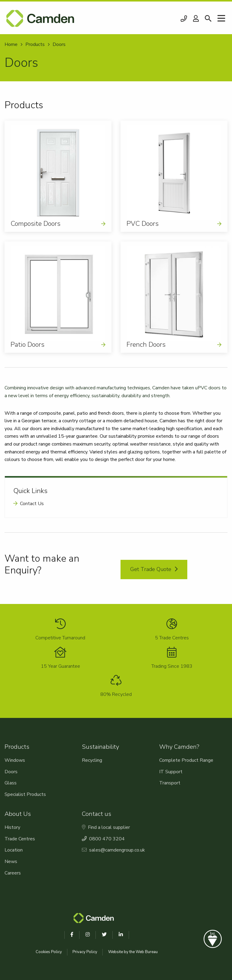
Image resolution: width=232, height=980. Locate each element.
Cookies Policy (49, 952)
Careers (13, 873)
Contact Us (32, 504)
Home (11, 44)
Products (35, 44)
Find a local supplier (106, 827)
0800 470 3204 (184, 19)
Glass (11, 783)
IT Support (171, 772)
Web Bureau (147, 952)
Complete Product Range (186, 760)
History (12, 827)
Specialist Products (25, 794)
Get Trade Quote (154, 569)
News (11, 862)
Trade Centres (20, 839)
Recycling (92, 760)
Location (14, 850)
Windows (15, 760)
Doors (11, 772)
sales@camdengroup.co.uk (113, 850)
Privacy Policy (85, 952)
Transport (170, 783)
